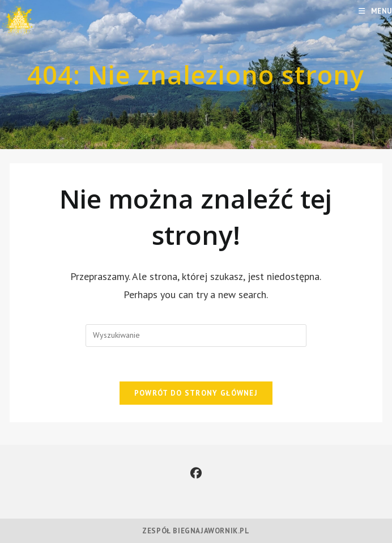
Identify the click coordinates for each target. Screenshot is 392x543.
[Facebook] (196, 473)
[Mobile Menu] (375, 11)
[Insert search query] (196, 336)
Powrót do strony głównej (196, 393)
